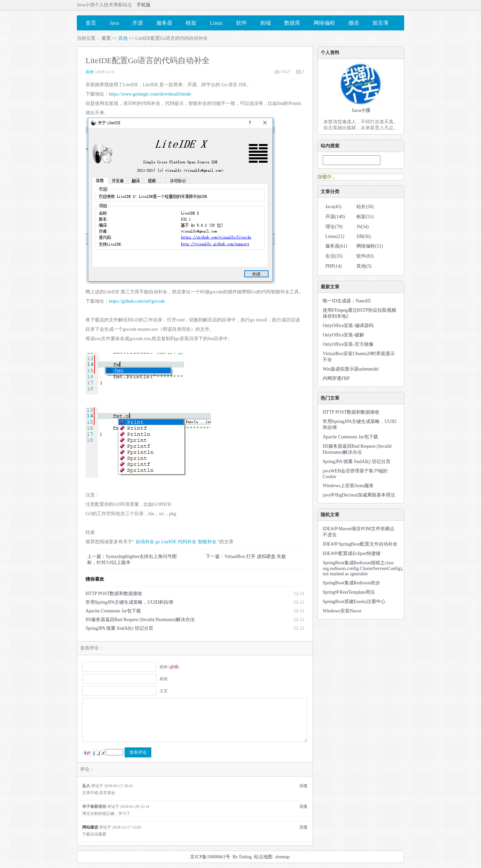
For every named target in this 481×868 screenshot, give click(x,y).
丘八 (86, 786)
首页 (106, 38)
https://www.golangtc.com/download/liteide (150, 94)
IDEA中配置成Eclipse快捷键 (352, 553)
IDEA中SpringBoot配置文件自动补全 (360, 544)
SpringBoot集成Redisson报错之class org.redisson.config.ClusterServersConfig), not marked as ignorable (363, 568)
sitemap (282, 857)
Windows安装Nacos (342, 611)
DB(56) (364, 236)
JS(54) (363, 227)
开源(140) (335, 217)
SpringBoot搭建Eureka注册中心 (354, 602)
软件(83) (365, 256)
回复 (304, 786)
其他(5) (364, 266)
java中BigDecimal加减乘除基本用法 (359, 495)
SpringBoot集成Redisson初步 (351, 583)
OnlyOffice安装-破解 (343, 335)
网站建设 (90, 827)
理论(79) (334, 227)
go (158, 542)
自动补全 (145, 542)
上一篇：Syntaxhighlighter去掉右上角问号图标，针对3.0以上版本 (132, 559)
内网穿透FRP (336, 378)
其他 (123, 38)
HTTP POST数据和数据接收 (114, 594)
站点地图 (263, 857)
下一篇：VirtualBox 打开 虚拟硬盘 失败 (246, 556)
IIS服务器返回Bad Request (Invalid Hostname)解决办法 (140, 620)
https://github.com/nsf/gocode (137, 301)
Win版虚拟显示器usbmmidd (351, 369)
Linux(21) (335, 236)
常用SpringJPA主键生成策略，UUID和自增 (129, 602)
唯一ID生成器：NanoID (347, 301)
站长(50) (365, 207)
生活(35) (334, 256)
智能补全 (207, 542)
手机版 (144, 5)
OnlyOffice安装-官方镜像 (348, 344)
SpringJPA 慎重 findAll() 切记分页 (119, 628)
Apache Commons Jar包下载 (113, 611)
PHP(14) (334, 266)
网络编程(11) (370, 246)
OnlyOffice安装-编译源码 (348, 326)
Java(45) (333, 207)
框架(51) (365, 217)
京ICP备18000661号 (210, 857)
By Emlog (242, 857)
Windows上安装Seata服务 (348, 486)
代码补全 (187, 542)
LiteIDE (169, 542)
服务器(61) (336, 246)
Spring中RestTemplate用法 (349, 592)
